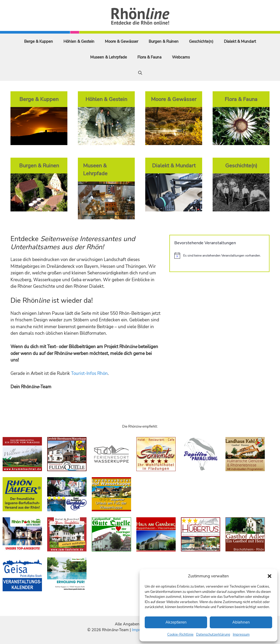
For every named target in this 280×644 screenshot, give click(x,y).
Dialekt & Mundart (240, 41)
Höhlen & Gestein (79, 41)
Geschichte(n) (201, 41)
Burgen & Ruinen (164, 41)
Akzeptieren (176, 622)
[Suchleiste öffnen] (140, 73)
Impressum (241, 635)
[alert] (219, 256)
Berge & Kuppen (39, 41)
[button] (270, 576)
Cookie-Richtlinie (180, 635)
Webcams (181, 57)
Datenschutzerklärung (213, 635)
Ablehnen (241, 622)
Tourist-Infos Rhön (89, 373)
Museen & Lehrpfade (109, 57)
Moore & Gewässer (122, 41)
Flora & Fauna (149, 57)
